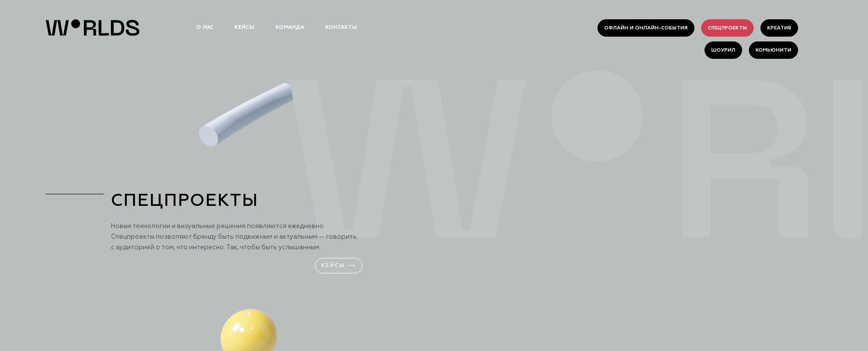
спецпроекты (727, 28)
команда (290, 27)
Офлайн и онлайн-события (646, 28)
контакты (341, 27)
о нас (205, 27)
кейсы (244, 27)
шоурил (723, 50)
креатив (779, 28)
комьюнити (773, 50)
